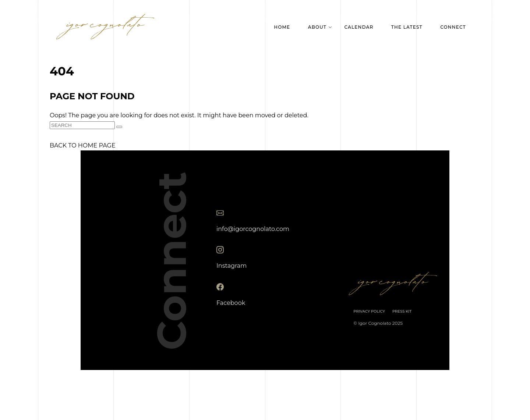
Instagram (232, 266)
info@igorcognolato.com (253, 229)
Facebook (231, 302)
